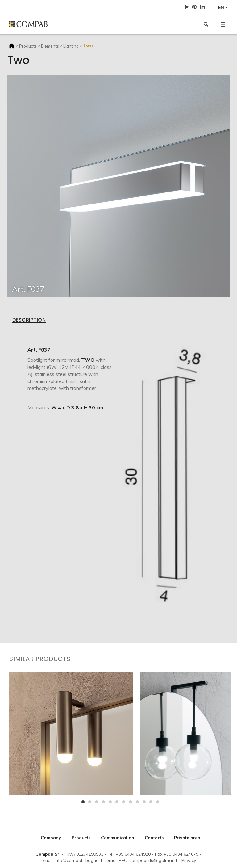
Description (29, 320)
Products (28, 46)
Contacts (154, 838)
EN (223, 7)
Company (51, 838)
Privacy (189, 860)
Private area (187, 838)
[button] (223, 24)
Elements (50, 46)
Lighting (71, 46)
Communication (118, 838)
